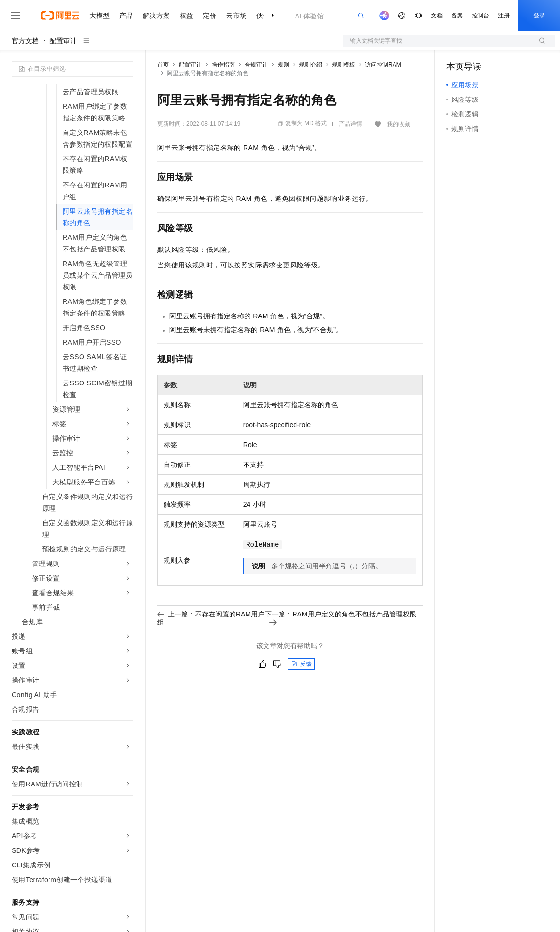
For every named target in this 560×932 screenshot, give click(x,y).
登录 (539, 16)
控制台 (480, 16)
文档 (437, 16)
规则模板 (344, 65)
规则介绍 (311, 65)
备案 (457, 16)
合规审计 (256, 65)
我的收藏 (398, 124)
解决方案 (156, 16)
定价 (210, 16)
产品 (126, 16)
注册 (504, 16)
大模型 (99, 16)
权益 (186, 16)
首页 (163, 65)
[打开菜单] (16, 16)
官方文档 (25, 41)
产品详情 (350, 124)
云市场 (236, 16)
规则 (283, 65)
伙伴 (263, 16)
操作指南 (223, 65)
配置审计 (63, 41)
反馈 (301, 664)
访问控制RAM (383, 65)
